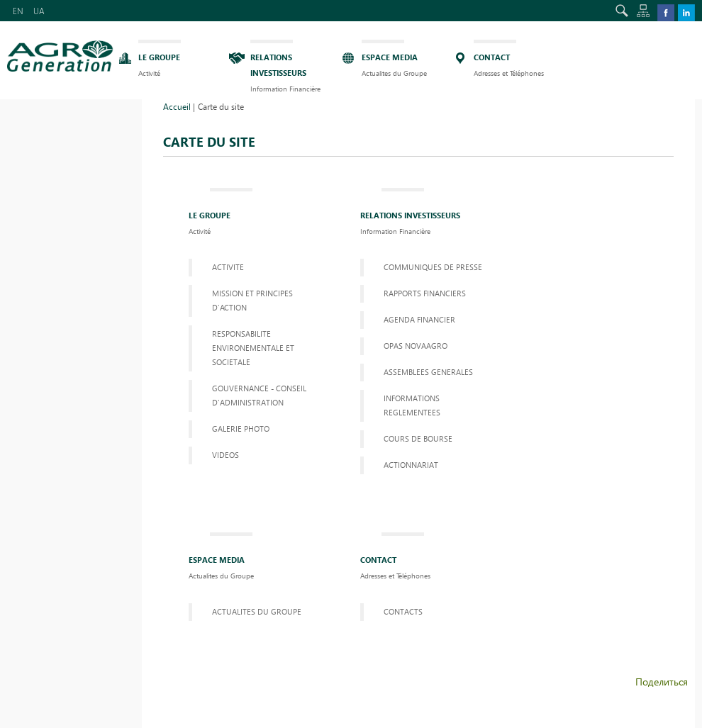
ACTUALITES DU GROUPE (257, 611)
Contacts (403, 611)
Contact (395, 558)
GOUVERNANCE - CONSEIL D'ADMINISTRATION (259, 395)
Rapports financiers (425, 293)
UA (39, 11)
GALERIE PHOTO (241, 429)
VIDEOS (225, 455)
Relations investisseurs (410, 213)
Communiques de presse (433, 267)
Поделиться (662, 682)
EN (18, 11)
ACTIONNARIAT (411, 465)
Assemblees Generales (428, 372)
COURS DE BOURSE (418, 438)
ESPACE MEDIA (221, 558)
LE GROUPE (210, 213)
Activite (228, 267)
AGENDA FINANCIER (419, 319)
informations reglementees (412, 405)
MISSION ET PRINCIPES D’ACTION (252, 300)
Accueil (177, 106)
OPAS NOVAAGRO (416, 346)
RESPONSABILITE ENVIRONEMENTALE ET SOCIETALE (253, 348)
